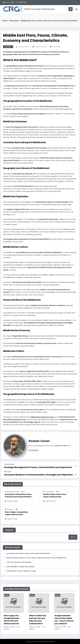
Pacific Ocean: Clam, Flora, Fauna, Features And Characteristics (55, 495)
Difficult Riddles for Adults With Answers (21, 565)
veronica (10, 509)
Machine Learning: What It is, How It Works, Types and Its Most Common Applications (37, 557)
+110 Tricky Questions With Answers (19, 561)
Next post (8, 471)
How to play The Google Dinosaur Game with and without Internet (11, 618)
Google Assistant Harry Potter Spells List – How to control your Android (64, 618)
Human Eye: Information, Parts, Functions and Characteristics (18, 495)
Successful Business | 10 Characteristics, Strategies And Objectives (35, 474)
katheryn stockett (13, 491)
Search (9, 530)
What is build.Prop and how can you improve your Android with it (38, 618)
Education (8, 47)
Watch (7, 594)
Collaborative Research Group (42, 417)
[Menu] (70, 9)
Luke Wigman (49, 491)
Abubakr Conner (24, 47)
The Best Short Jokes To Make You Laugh (21, 570)
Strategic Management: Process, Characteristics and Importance (35, 467)
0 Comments (57, 47)
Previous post (9, 464)
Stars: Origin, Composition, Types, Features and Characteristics (17, 513)
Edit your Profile (61, 446)
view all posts (33, 450)
